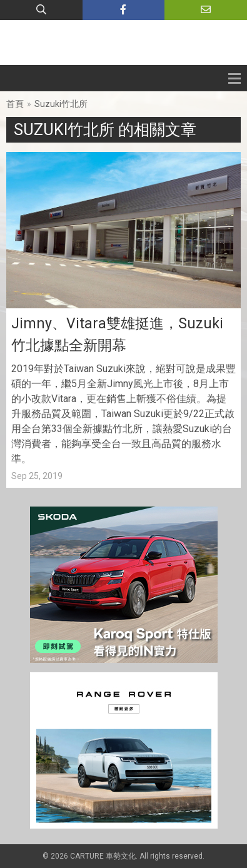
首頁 (15, 104)
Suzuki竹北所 (61, 104)
